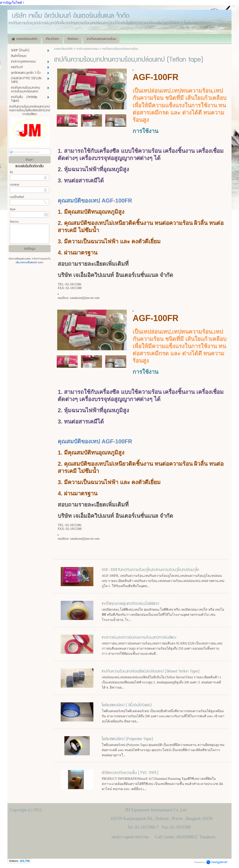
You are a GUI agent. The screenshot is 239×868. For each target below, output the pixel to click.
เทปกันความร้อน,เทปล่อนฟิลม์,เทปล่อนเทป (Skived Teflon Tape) (151, 671)
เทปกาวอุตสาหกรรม (88, 49)
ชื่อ (11, 172)
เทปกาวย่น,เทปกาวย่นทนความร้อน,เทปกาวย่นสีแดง (139, 637)
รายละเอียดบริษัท (63, 49)
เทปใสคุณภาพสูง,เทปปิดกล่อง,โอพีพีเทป (130, 604)
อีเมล (13, 209)
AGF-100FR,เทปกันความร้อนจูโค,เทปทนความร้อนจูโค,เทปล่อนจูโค (150, 570)
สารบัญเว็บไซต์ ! (12, 3)
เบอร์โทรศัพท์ (17, 197)
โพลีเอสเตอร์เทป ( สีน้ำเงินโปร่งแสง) (127, 705)
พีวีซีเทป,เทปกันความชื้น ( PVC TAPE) (130, 773)
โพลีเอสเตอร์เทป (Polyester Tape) (127, 739)
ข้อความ (14, 222)
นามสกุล (14, 185)
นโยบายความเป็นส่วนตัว (27, 262)
